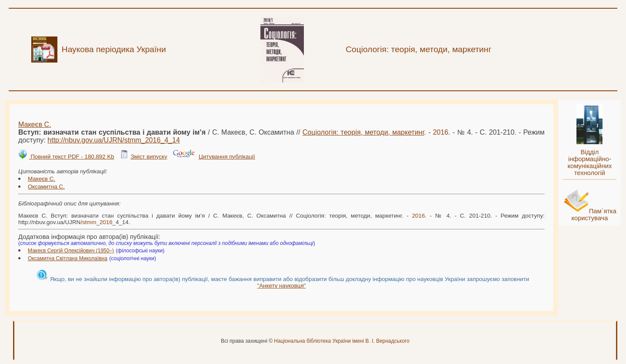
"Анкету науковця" (281, 286)
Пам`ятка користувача (594, 215)
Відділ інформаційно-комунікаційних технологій (589, 162)
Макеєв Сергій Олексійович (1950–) (71, 251)
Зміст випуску (149, 157)
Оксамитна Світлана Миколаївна (68, 258)
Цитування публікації (227, 157)
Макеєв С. (35, 124)
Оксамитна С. (46, 187)
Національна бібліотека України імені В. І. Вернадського (342, 341)
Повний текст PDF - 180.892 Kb (71, 157)
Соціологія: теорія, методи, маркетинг (363, 132)
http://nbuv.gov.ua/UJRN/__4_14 (114, 140)
